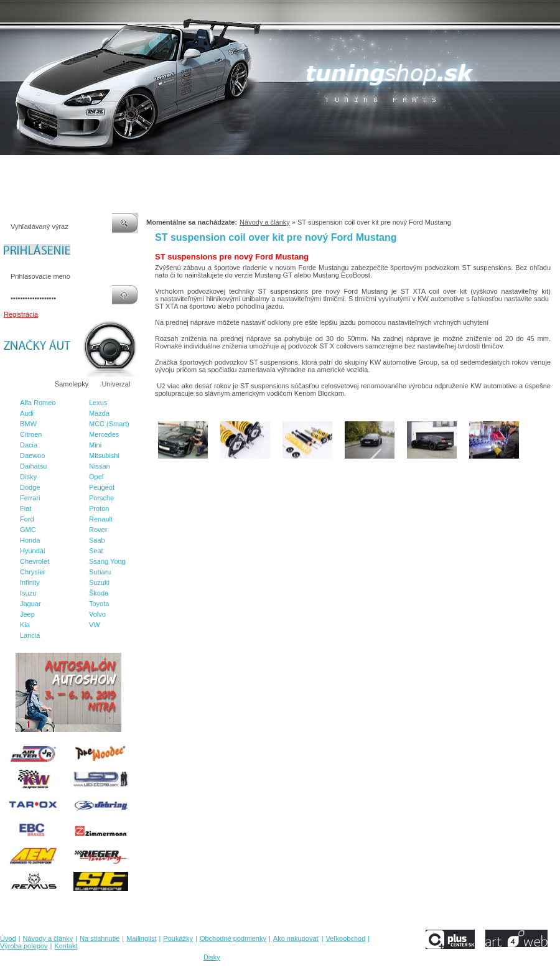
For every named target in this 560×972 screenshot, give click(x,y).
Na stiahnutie (108, 167)
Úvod (8, 167)
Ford (27, 519)
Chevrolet (35, 561)
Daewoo (32, 456)
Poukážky (196, 167)
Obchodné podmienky (255, 167)
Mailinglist (155, 167)
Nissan (100, 466)
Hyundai (32, 551)
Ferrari (30, 498)
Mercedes (104, 434)
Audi (27, 413)
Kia (25, 625)
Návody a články (53, 167)
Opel (96, 477)
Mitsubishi (104, 456)
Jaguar (30, 604)
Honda (30, 540)
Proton (99, 508)
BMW (28, 424)
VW (95, 625)
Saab (97, 540)
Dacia (29, 445)
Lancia (30, 635)
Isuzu (28, 593)
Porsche (101, 498)
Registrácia (21, 314)
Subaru (100, 572)
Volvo (97, 614)
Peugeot (102, 487)
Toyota (99, 604)
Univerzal (116, 384)
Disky (28, 477)
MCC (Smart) (109, 424)
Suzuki (99, 582)
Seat (96, 551)
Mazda (99, 413)
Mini (95, 445)
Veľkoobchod (376, 167)
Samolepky (72, 384)
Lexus (98, 403)
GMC (28, 530)
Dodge (30, 487)
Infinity (30, 582)
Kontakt (478, 167)
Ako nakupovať (323, 167)
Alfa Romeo (38, 403)
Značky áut (25, 384)
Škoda (99, 593)
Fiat (26, 508)
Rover (98, 530)
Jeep (27, 614)
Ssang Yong (107, 561)
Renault (101, 519)
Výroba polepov (431, 167)
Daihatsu (33, 466)
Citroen (31, 434)
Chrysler (33, 572)
